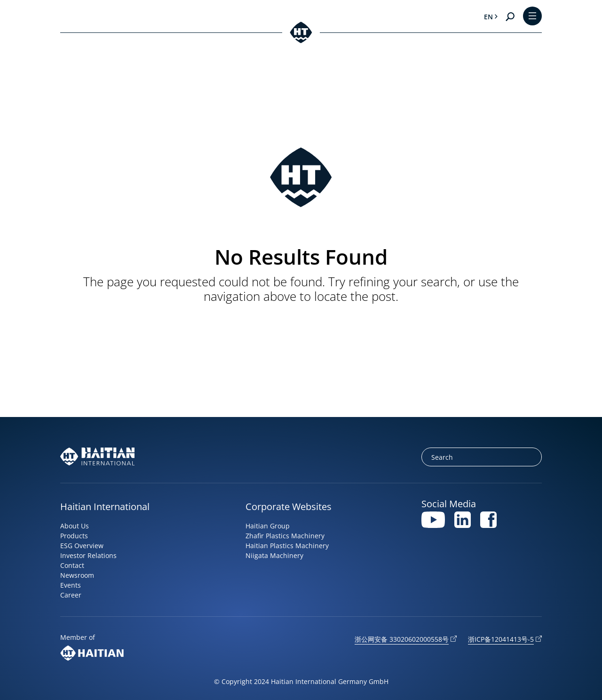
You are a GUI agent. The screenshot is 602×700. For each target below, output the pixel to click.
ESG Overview (82, 546)
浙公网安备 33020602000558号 (402, 639)
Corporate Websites (289, 507)
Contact (72, 565)
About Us (75, 526)
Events (71, 585)
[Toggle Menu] (532, 17)
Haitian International (105, 507)
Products (74, 536)
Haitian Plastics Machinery (287, 546)
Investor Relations (88, 555)
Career (71, 595)
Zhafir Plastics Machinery (285, 536)
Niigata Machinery (274, 555)
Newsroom (77, 575)
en (488, 17)
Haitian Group (268, 526)
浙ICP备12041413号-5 (501, 639)
